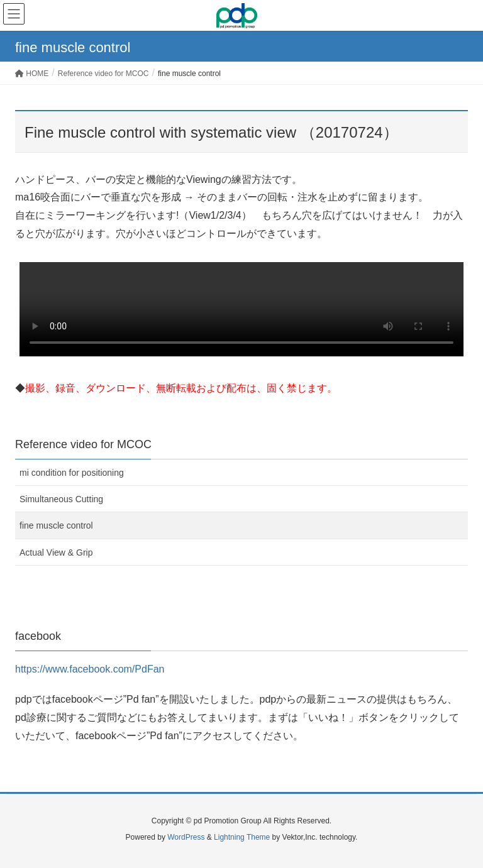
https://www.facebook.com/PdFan (90, 669)
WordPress (186, 837)
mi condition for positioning (72, 473)
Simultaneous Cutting (61, 499)
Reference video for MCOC (83, 444)
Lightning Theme (242, 837)
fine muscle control (56, 525)
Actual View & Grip (56, 552)
